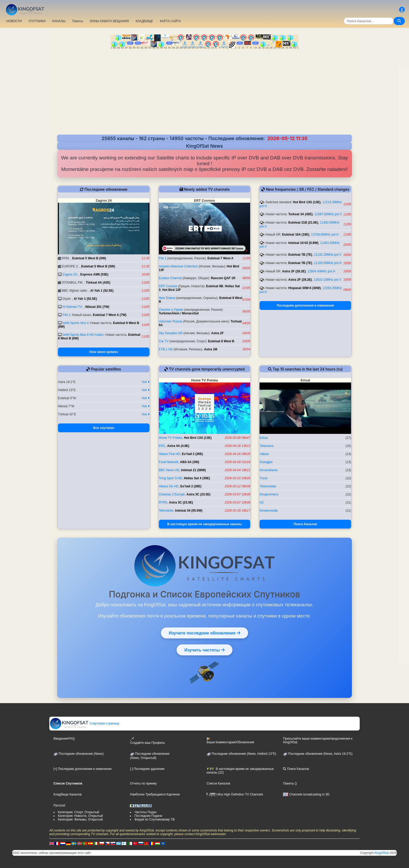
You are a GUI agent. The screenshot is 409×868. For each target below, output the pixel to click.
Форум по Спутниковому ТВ (154, 819)
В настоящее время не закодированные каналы (204, 524)
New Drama (167, 298)
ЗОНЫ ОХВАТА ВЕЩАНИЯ (109, 21)
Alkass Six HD (169, 486)
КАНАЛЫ (59, 21)
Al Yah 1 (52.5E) (102, 291)
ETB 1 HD (166, 349)
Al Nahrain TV (72, 307)
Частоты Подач (145, 812)
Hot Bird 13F (172, 290)
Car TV (164, 341)
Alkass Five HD (170, 454)
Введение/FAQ (64, 739)
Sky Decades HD (171, 333)
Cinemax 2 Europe (172, 494)
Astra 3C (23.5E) (199, 494)
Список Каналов (218, 783)
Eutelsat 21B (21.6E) (303, 223)
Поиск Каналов (305, 524)
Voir (146, 382)
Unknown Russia (171, 321)
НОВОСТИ (14, 21)
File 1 (66, 315)
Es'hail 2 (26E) (192, 454)
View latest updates (104, 352)
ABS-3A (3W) (190, 462)
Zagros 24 (70, 274)
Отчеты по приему (143, 783)
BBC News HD (169, 470)
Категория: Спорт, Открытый (79, 812)
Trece (263, 478)
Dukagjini (266, 462)
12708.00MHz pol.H (325, 235)
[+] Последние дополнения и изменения (82, 769)
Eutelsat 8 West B (221, 341)
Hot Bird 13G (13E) (307, 202)
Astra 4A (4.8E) (178, 446)
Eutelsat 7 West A (220, 258)
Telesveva (266, 446)
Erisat (264, 438)
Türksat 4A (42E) (98, 283)
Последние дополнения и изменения (305, 306)
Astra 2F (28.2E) (294, 271)
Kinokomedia (269, 511)
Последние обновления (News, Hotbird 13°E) (241, 754)
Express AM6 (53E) (94, 274)
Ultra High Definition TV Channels (235, 794)
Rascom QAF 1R (223, 278)
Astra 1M (211, 349)
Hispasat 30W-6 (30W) (304, 288)
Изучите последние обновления (204, 633)
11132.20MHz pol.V (327, 255)
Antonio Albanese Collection (178, 266)
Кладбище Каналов (68, 794)
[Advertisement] (204, 88)
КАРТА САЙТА (170, 21)
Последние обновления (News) (79, 754)
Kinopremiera (269, 494)
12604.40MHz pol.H (321, 271)
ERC (162, 446)
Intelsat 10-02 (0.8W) (303, 243)
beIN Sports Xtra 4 (76, 323)
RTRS (163, 502)
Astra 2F (218, 333)
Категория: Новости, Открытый (80, 816)
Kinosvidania (268, 470)
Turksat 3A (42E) (300, 214)
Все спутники (104, 428)
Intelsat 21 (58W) (193, 470)
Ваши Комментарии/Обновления (230, 741)
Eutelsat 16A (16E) (296, 235)
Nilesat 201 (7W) (97, 307)
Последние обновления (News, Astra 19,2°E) (318, 754)
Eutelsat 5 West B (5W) (89, 258)
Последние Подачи (148, 816)
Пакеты (78, 21)
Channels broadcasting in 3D (306, 794)
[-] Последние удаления (147, 769)
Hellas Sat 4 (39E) (197, 478)
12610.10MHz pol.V (327, 280)
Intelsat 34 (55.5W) (189, 511)
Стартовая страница (84, 723)
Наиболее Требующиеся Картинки (155, 794)
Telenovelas (268, 486)
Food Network (169, 462)
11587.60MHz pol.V (328, 214)
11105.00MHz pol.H (328, 263)
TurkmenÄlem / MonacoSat (179, 313)
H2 (261, 502)
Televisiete (166, 511)
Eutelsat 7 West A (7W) (110, 315)
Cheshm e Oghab (171, 310)
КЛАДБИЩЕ (144, 21)
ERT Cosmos (168, 286)
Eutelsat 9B (215, 286)
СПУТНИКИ (37, 21)
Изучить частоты (205, 650)
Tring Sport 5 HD (171, 478)
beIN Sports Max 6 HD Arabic (83, 335)
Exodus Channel (170, 278)
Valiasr (264, 454)
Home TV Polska (171, 438)
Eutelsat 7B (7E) (300, 255)
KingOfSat (381, 853)
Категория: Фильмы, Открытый (80, 819)
